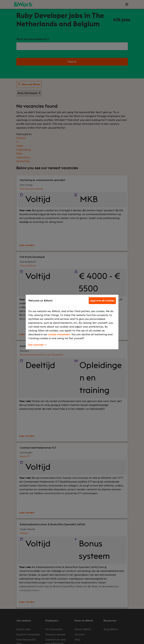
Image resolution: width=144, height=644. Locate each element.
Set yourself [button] (37, 345)
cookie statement (59, 334)
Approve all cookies (102, 301)
